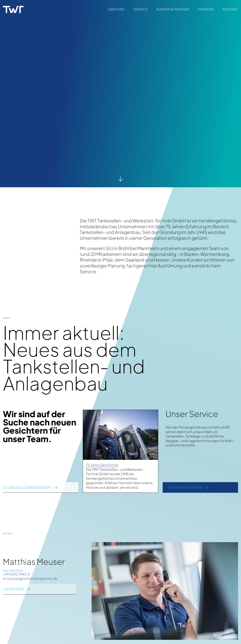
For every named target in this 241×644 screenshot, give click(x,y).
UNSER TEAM (13, 589)
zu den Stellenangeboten (27, 487)
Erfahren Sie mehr (185, 487)
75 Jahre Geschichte (102, 465)
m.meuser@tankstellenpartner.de (30, 578)
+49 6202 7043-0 (16, 574)
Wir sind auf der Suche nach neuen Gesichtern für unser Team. (40, 426)
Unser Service (192, 414)
